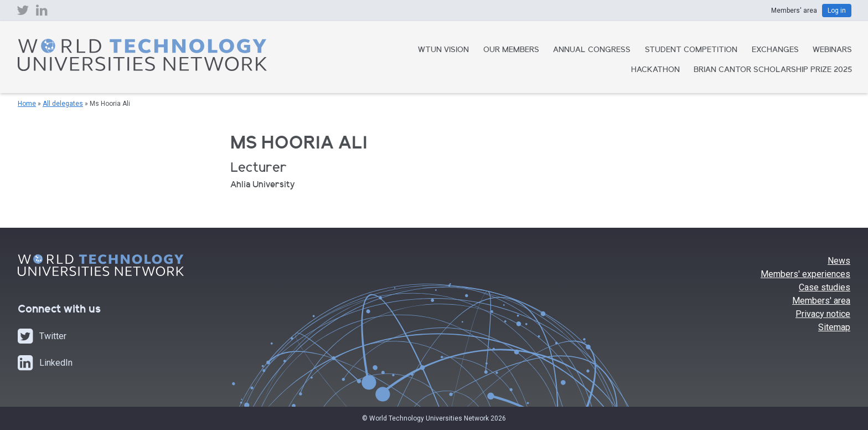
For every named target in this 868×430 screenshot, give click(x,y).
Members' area (821, 301)
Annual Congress (592, 50)
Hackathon (655, 70)
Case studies (825, 287)
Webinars (832, 50)
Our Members (511, 50)
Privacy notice (823, 314)
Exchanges (775, 50)
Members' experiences (805, 274)
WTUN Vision (443, 50)
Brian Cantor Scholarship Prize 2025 (773, 70)
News (839, 261)
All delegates (63, 104)
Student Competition (691, 50)
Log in (837, 11)
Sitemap (834, 327)
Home (27, 104)
